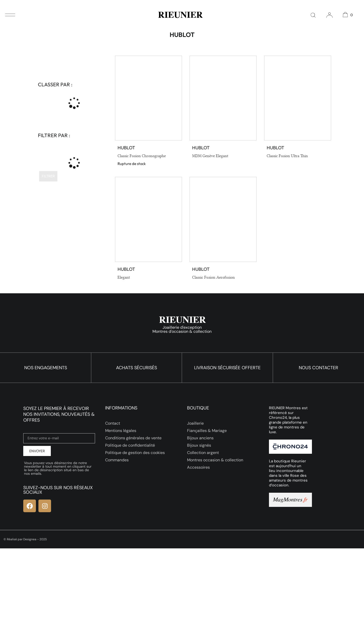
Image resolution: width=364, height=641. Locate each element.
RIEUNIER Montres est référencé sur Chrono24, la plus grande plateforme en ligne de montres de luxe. (288, 420)
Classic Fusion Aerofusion (213, 277)
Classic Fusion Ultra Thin (287, 156)
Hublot (126, 148)
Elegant (124, 277)
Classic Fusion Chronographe (142, 156)
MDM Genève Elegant (210, 156)
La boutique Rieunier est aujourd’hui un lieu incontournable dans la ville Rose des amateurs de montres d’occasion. (288, 473)
